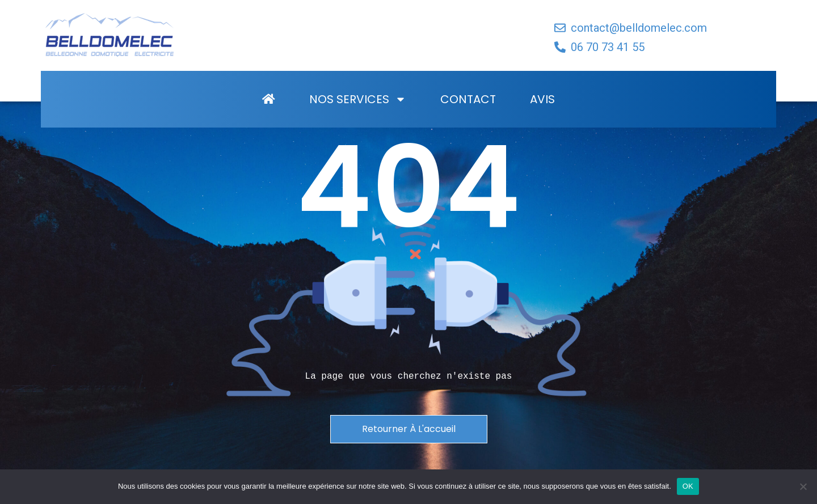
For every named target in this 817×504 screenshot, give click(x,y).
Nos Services (358, 121)
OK (688, 486)
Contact (468, 121)
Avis (542, 121)
